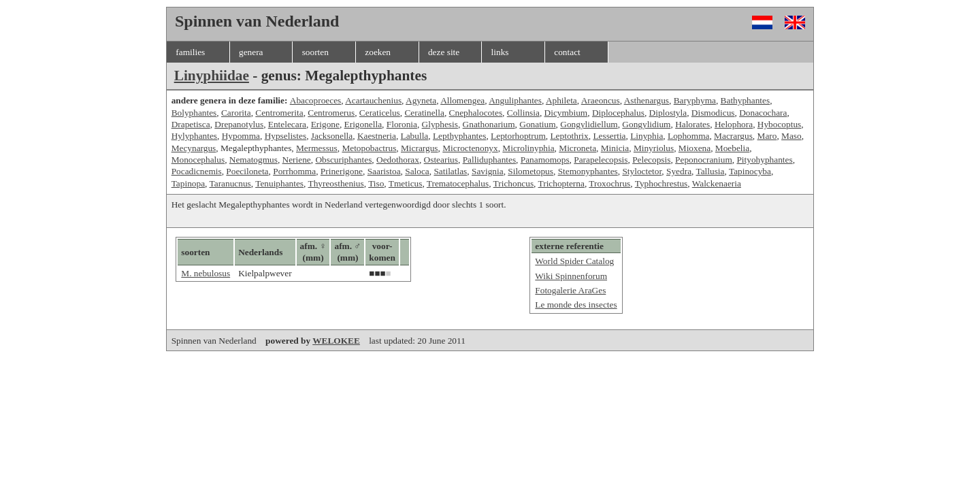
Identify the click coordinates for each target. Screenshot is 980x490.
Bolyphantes (194, 113)
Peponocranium (704, 160)
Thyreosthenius (336, 183)
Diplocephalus (618, 113)
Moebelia (732, 148)
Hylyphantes (194, 136)
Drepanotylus (239, 124)
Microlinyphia (528, 148)
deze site (444, 52)
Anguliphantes (515, 100)
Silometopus (530, 171)
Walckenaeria (717, 183)
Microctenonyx (470, 148)
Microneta (577, 148)
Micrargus (420, 148)
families (190, 52)
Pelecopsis (651, 160)
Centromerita (279, 113)
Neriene (297, 160)
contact (567, 52)
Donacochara (763, 113)
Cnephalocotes (476, 113)
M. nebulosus (206, 273)
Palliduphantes (489, 160)
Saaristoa (384, 171)
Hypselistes (285, 136)
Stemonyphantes (588, 171)
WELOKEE (336, 341)
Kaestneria (377, 136)
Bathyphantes (746, 100)
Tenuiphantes (279, 183)
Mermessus (317, 148)
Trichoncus (514, 183)
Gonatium (537, 124)
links (500, 52)
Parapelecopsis (601, 160)
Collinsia (523, 113)
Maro (767, 136)
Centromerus (331, 113)
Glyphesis (440, 124)
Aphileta (561, 100)
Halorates (692, 124)
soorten (315, 52)
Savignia (488, 171)
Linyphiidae (212, 76)
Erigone (325, 124)
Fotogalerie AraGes (570, 290)
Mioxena (695, 148)
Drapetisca (191, 124)
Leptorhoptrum (518, 136)
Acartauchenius (373, 100)
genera (251, 52)
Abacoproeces (316, 100)
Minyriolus (654, 148)
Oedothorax (398, 160)
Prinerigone (342, 171)
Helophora (734, 124)
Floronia (402, 124)
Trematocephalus (458, 183)
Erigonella (363, 124)
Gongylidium (646, 124)
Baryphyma (695, 100)
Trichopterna (561, 183)
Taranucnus (230, 183)
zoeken (378, 52)
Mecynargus (194, 148)
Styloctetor (642, 171)
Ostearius (441, 160)
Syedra (679, 171)
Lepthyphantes (459, 136)
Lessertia (609, 136)
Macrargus (733, 136)
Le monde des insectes (576, 305)
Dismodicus (713, 113)
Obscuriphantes (343, 160)
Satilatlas (450, 171)
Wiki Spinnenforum (571, 276)
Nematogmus (254, 160)
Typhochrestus (661, 183)
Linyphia (647, 136)
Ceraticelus (380, 113)
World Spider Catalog (574, 261)
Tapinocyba (750, 171)
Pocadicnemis (197, 171)
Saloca (417, 171)
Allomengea (462, 100)
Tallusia (710, 171)
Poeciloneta (247, 171)
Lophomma (688, 136)
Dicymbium (566, 113)
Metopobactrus (369, 148)
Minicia (615, 148)
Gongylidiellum (589, 124)
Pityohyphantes (764, 160)
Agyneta (421, 100)
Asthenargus (647, 100)
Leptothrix (569, 136)
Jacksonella (332, 136)
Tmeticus (406, 183)
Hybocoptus (779, 124)
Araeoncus (601, 100)
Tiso (376, 183)
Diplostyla (668, 113)
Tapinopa (188, 183)
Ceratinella (424, 113)
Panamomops (545, 160)
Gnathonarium (489, 124)
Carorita (236, 113)
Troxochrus (609, 183)
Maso (791, 136)
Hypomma (241, 136)
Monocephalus (198, 160)
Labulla (415, 136)
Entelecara (287, 124)
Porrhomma (294, 171)
